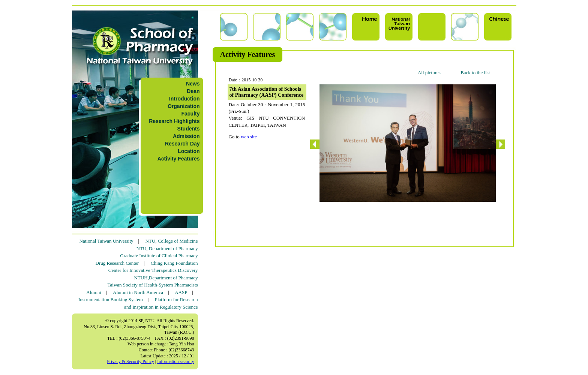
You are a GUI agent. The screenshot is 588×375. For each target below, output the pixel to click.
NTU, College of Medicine (171, 241)
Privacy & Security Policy (130, 361)
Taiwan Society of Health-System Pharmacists (153, 285)
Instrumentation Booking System (111, 299)
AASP (181, 292)
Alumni (94, 292)
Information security (175, 361)
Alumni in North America (138, 292)
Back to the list (475, 73)
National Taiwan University (106, 241)
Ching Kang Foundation (174, 263)
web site (249, 137)
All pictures (429, 73)
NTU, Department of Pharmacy (167, 248)
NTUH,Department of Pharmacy (166, 278)
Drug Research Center (117, 263)
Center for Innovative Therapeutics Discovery (153, 270)
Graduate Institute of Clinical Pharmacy (159, 256)
